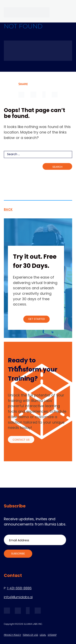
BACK (8, 210)
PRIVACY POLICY (12, 635)
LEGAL (43, 635)
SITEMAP (52, 635)
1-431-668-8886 (19, 588)
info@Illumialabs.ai (18, 597)
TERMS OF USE (30, 635)
